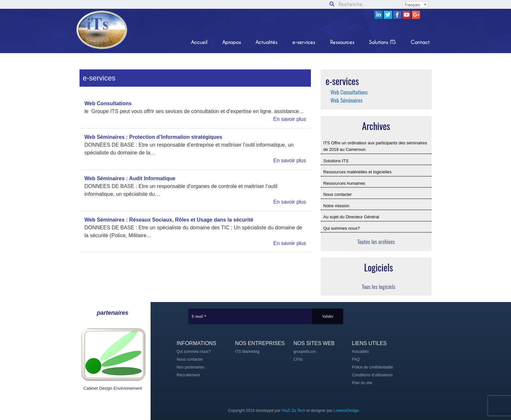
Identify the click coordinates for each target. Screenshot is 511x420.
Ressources (342, 42)
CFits (298, 359)
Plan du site (362, 383)
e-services (304, 42)
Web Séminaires (346, 100)
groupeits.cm (305, 352)
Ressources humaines (344, 183)
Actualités (266, 42)
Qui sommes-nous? (194, 352)
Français (412, 5)
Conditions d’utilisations (372, 375)
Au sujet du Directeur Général (351, 217)
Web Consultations (349, 92)
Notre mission (336, 206)
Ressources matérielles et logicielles (358, 172)
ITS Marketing (247, 352)
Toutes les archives (376, 242)
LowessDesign (346, 411)
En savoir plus (290, 119)
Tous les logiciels (379, 287)
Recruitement (188, 375)
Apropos (232, 42)
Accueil (199, 42)
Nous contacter (337, 194)
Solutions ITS (382, 42)
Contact (420, 42)
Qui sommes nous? (342, 228)
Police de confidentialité (372, 367)
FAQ (356, 359)
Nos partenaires (190, 367)
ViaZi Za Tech (293, 411)
